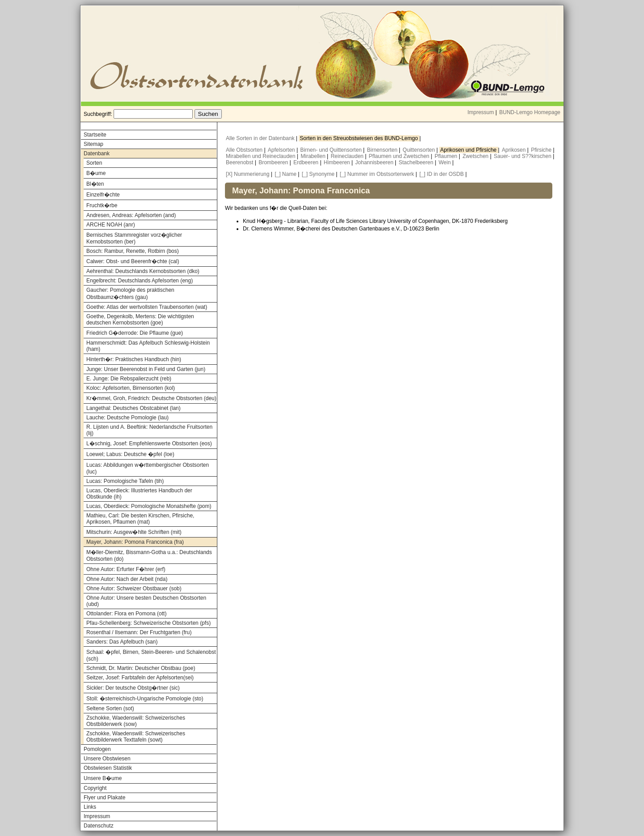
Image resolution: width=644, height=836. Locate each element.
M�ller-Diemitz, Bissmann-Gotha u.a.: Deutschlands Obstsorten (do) (149, 556)
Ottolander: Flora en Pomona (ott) (126, 614)
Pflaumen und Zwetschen (400, 156)
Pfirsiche (542, 150)
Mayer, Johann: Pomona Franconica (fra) (135, 542)
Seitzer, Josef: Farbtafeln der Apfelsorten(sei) (140, 678)
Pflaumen (447, 156)
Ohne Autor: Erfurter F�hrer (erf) (126, 569)
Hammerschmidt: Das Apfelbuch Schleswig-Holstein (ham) (148, 346)
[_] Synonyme (318, 174)
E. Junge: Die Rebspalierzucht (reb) (129, 379)
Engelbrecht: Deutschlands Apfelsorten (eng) (140, 281)
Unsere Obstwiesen (107, 759)
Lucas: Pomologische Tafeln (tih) (125, 481)
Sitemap (93, 144)
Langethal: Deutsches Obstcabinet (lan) (133, 408)
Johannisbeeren (375, 162)
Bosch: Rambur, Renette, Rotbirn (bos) (133, 251)
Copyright (95, 788)
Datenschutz (99, 826)
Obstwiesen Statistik (108, 768)
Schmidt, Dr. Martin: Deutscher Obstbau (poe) (141, 668)
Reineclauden (348, 156)
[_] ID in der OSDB (442, 174)
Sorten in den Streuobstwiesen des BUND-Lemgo (359, 138)
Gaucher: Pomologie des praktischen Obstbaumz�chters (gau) (130, 294)
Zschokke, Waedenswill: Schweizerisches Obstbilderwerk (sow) (136, 721)
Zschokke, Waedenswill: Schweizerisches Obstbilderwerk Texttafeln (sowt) (136, 737)
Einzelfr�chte (103, 195)
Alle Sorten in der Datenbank (261, 138)
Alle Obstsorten (245, 150)
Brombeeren (274, 162)
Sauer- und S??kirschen (523, 156)
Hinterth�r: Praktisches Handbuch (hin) (134, 359)
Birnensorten (383, 150)
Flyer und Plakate (104, 798)
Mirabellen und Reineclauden (261, 156)
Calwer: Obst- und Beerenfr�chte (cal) (133, 261)
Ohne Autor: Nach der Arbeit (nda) (127, 579)
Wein (445, 162)
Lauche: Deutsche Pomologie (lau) (127, 418)
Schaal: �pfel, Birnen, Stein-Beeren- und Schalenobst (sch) (151, 655)
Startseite (95, 135)
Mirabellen (314, 156)
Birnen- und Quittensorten (332, 150)
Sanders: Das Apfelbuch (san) (122, 642)
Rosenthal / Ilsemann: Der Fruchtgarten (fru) (139, 632)
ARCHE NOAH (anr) (111, 225)
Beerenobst (240, 162)
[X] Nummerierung (248, 174)
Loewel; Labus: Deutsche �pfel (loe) (130, 454)
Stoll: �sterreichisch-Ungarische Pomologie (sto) (145, 699)
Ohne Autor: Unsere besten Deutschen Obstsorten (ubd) (146, 601)
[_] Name (286, 174)
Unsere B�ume (103, 778)
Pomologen (97, 749)
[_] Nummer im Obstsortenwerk (377, 174)
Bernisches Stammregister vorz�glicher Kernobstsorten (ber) (134, 238)
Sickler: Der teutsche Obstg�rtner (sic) (133, 688)
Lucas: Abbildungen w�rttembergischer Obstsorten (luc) (148, 468)
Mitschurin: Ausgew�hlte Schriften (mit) (134, 532)
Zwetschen (476, 156)
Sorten (94, 163)
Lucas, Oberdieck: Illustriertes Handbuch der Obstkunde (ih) (139, 494)
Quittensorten (419, 150)
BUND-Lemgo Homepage (530, 112)
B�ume (96, 173)
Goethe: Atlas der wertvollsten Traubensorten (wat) (147, 307)
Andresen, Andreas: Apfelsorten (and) (131, 215)
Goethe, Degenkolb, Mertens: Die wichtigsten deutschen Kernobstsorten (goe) (140, 320)
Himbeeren (338, 162)
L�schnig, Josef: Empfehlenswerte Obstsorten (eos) (149, 444)
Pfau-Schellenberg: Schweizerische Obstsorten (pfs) (148, 623)
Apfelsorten (282, 150)
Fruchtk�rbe (102, 205)
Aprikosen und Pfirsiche (469, 150)
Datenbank (97, 154)
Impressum (481, 112)
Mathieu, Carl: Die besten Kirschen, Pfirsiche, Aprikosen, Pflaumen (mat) (140, 519)
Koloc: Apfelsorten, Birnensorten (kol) (131, 388)
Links (90, 807)
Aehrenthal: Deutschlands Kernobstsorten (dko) (143, 271)
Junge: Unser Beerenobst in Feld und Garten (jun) (146, 369)
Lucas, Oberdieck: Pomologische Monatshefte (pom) (149, 506)
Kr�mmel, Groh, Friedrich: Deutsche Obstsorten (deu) (151, 398)
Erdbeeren (307, 162)
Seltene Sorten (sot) (110, 708)
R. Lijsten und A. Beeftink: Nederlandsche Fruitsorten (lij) (149, 430)
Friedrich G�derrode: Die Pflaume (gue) (135, 333)
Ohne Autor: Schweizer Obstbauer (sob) (134, 589)
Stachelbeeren (417, 162)
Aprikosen (515, 150)
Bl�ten (95, 184)
